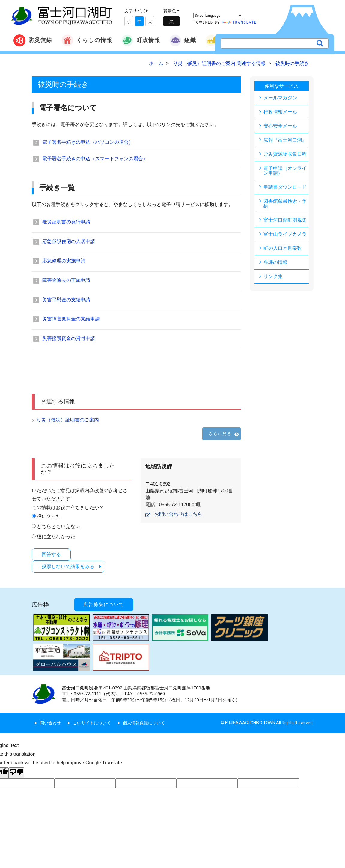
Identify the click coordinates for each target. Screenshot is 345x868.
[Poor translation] (16, 773)
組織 (183, 40)
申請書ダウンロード (285, 187)
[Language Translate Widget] (218, 15)
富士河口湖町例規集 (285, 220)
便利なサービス (281, 86)
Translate (239, 22)
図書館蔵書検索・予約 (285, 204)
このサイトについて (92, 723)
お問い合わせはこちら (178, 514)
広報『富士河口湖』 (285, 140)
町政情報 (141, 40)
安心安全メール (280, 126)
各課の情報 (275, 262)
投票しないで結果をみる (68, 567)
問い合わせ (50, 723)
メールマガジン (280, 98)
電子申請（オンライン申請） (285, 171)
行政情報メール (280, 112)
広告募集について (104, 604)
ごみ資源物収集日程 (285, 154)
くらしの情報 (87, 40)
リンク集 (273, 276)
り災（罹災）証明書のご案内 (68, 420)
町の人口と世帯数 (283, 248)
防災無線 (33, 40)
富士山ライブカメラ (285, 234)
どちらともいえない (58, 526)
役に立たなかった (56, 537)
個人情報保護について (144, 723)
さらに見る (220, 434)
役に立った (49, 516)
